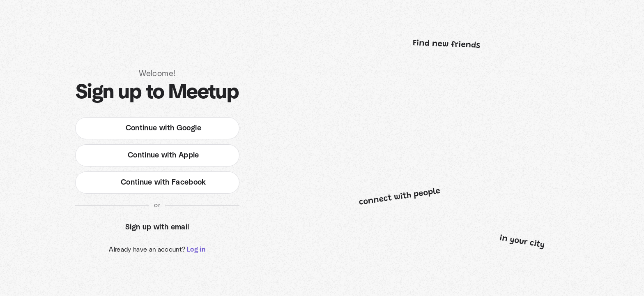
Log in (196, 250)
